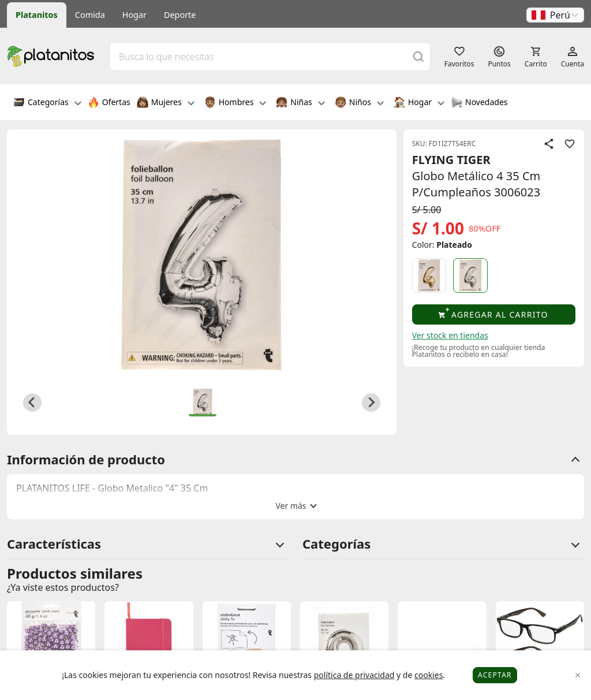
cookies (429, 675)
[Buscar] (418, 56)
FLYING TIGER (451, 160)
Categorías (47, 103)
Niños (359, 103)
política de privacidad (354, 675)
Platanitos (37, 15)
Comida (90, 15)
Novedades (479, 103)
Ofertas (109, 103)
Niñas (300, 103)
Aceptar (495, 675)
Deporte (180, 15)
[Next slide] (371, 403)
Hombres (235, 103)
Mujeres (166, 103)
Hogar (134, 15)
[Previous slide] (32, 403)
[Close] (578, 675)
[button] (555, 15)
